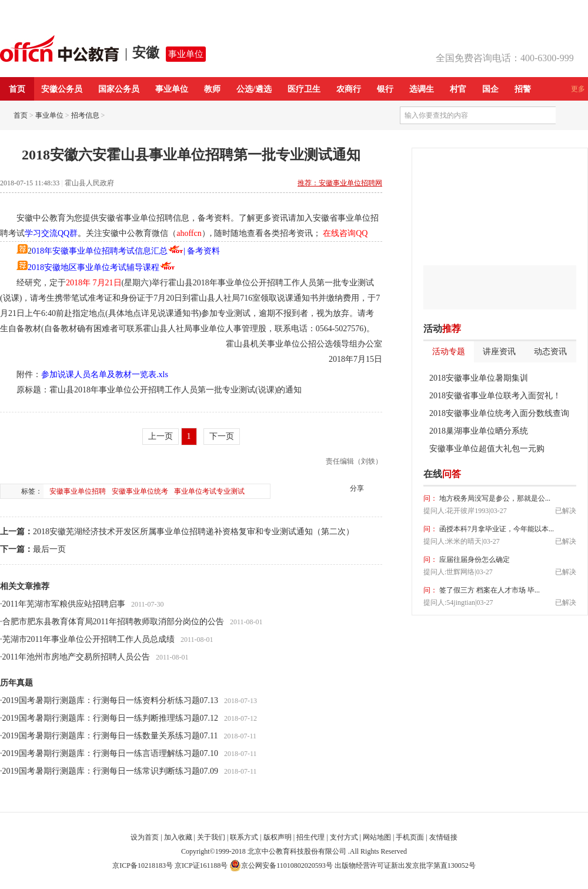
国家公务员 (119, 89)
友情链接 (443, 837)
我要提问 (558, 474)
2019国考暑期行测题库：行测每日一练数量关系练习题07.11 (110, 736)
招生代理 (310, 837)
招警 (523, 89)
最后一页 (49, 549)
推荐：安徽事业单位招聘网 (340, 183)
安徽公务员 (62, 89)
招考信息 (85, 115)
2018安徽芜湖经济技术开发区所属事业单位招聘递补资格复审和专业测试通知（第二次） (193, 532)
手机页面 (410, 837)
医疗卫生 (304, 89)
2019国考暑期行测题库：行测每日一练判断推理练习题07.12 (111, 718)
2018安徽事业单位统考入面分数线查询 (499, 413)
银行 (385, 89)
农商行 (349, 89)
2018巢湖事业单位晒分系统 (479, 431)
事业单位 (186, 54)
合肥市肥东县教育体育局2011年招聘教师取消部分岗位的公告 (113, 622)
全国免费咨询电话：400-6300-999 (505, 58)
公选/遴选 (254, 89)
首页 (17, 89)
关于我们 (211, 837)
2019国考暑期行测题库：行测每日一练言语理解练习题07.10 (111, 753)
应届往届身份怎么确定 (474, 560)
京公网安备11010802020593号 (281, 865)
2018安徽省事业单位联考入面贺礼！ (495, 396)
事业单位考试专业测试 (209, 491)
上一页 (161, 436)
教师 (212, 89)
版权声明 (278, 837)
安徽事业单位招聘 (78, 491)
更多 (578, 89)
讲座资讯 (499, 352)
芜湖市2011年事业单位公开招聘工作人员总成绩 (88, 639)
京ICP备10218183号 (143, 865)
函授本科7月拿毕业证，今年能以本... (496, 529)
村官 (458, 89)
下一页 (222, 436)
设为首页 (145, 837)
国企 (490, 89)
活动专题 (449, 352)
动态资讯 (550, 352)
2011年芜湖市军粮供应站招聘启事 (64, 604)
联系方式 (244, 837)
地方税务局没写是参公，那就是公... (494, 498)
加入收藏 (178, 837)
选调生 (422, 89)
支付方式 (344, 837)
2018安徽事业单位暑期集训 (479, 378)
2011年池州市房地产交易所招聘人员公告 (76, 657)
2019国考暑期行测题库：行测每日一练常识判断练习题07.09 (111, 771)
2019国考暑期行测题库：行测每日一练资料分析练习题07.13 (111, 700)
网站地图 (377, 837)
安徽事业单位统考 (140, 491)
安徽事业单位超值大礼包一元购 (487, 449)
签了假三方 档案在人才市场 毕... (489, 590)
